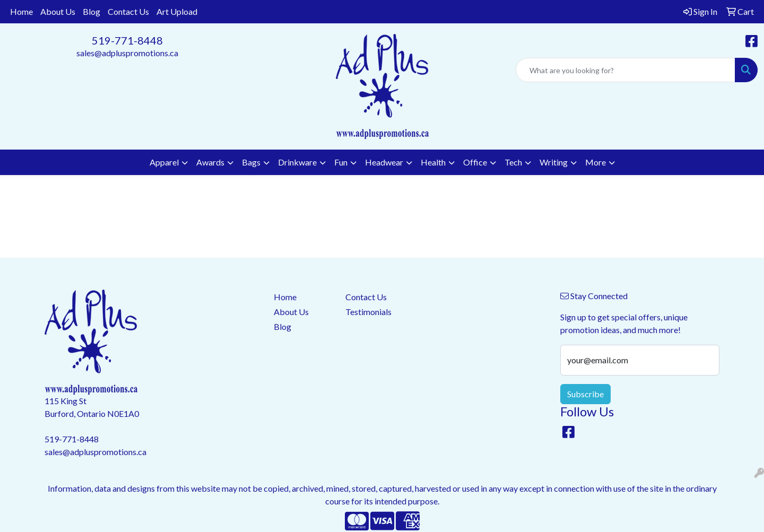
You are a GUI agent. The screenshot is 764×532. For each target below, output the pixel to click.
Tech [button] (513, 162)
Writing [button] (554, 162)
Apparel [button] (164, 162)
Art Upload (177, 11)
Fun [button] (341, 162)
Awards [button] (210, 162)
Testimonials (368, 312)
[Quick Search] (626, 70)
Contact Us (128, 11)
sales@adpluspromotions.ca (127, 53)
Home (21, 11)
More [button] (596, 162)
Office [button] (475, 162)
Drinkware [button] (297, 162)
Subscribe (585, 394)
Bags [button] (251, 162)
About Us (58, 11)
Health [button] (433, 162)
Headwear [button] (384, 162)
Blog (92, 11)
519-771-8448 (127, 40)
